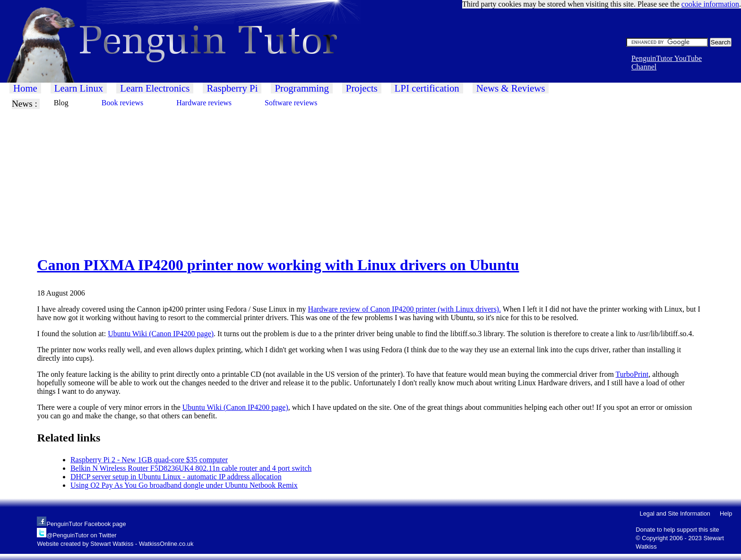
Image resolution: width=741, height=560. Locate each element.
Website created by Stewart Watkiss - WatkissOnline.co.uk (115, 544)
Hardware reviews (204, 103)
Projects (362, 88)
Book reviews (122, 103)
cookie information (710, 4)
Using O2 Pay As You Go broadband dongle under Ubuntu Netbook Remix (184, 485)
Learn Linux (79, 88)
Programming (302, 88)
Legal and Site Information (675, 513)
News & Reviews (511, 88)
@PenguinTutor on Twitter (81, 535)
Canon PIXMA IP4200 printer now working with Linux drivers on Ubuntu (278, 265)
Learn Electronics (155, 88)
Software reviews (291, 103)
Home (25, 88)
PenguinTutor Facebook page (86, 524)
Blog (61, 103)
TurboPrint (632, 374)
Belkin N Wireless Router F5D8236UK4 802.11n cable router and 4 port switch (191, 468)
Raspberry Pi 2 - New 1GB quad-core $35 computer (149, 460)
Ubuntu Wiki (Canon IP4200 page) (161, 334)
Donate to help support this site (677, 530)
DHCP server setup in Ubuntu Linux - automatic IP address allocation (176, 477)
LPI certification (427, 88)
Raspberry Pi (232, 88)
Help (726, 513)
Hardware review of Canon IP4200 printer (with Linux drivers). (405, 309)
